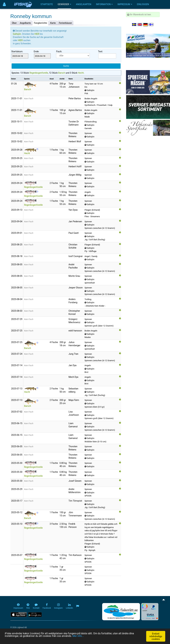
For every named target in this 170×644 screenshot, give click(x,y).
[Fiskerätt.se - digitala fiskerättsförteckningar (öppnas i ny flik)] (121, 612)
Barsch (62, 73)
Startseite (47, 4)
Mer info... (83, 636)
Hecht (81, 73)
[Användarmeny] (4, 4)
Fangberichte (41, 23)
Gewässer (64, 4)
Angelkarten (84, 4)
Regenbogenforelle (39, 73)
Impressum (125, 4)
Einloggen (143, 4)
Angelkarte (25, 23)
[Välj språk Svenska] (134, 25)
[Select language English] (140, 25)
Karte (53, 23)
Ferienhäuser (65, 23)
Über (14, 23)
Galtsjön (17, 34)
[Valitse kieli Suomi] (151, 25)
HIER (37, 34)
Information (104, 4)
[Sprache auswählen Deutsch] (146, 25)
